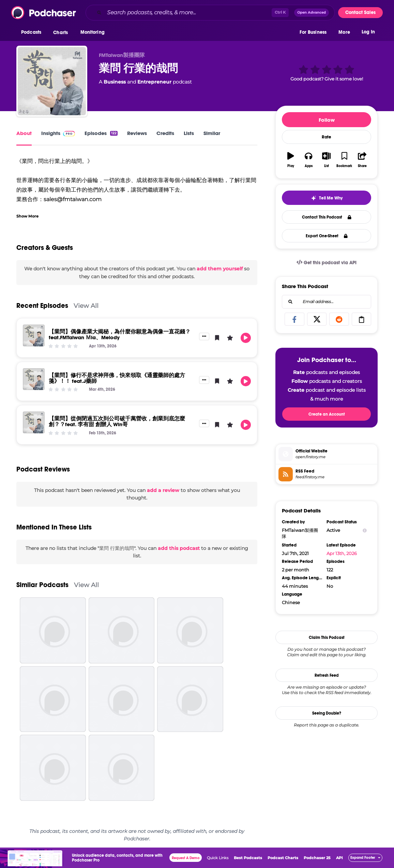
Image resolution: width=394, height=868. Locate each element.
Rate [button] (327, 137)
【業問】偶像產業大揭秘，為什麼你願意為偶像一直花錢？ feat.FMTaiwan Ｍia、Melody (120, 334)
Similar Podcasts (42, 585)
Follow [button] (327, 120)
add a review (163, 490)
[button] (33, 34)
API (339, 858)
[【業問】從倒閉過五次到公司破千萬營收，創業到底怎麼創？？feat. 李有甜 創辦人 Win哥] (34, 422)
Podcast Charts (283, 858)
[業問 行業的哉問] (52, 81)
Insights (58, 133)
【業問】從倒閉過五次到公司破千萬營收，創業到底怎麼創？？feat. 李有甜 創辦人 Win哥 (117, 421)
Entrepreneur (154, 82)
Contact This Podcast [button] (327, 217)
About (24, 133)
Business (115, 82)
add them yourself (220, 269)
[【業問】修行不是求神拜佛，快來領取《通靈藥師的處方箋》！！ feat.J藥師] (34, 379)
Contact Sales (360, 12)
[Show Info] (365, 530)
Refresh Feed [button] (327, 675)
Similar (212, 133)
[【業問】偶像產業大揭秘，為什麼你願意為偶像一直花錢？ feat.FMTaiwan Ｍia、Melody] (34, 335)
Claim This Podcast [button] (327, 638)
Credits (165, 133)
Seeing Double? (327, 713)
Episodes (101, 133)
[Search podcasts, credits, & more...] (188, 13)
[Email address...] (327, 302)
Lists (189, 133)
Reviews (137, 133)
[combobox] (210, 13)
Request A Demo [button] (186, 858)
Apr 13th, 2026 (342, 553)
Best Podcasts (248, 858)
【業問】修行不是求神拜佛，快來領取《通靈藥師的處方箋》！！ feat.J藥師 (117, 378)
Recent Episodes (42, 306)
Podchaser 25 (317, 858)
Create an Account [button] (327, 414)
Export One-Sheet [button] (327, 236)
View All (86, 306)
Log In (368, 33)
